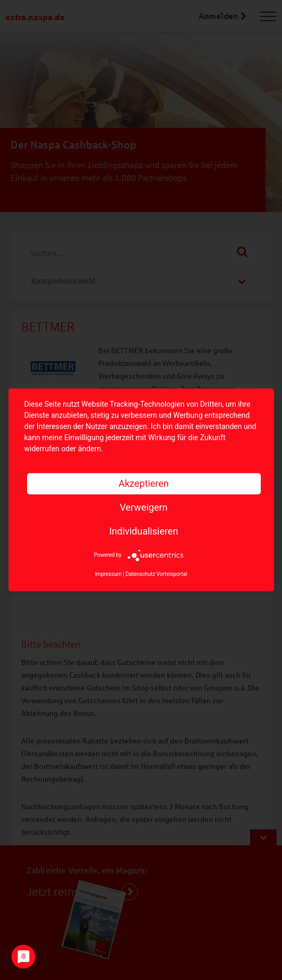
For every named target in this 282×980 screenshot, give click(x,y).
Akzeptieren (144, 483)
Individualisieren (144, 531)
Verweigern (143, 507)
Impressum (108, 575)
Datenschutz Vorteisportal (156, 575)
